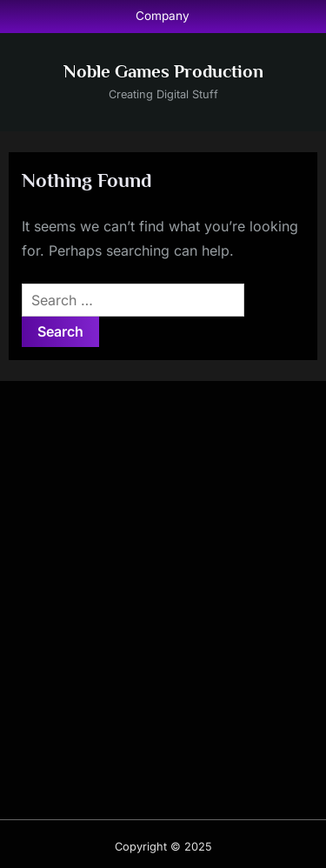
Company (163, 16)
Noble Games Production (163, 71)
